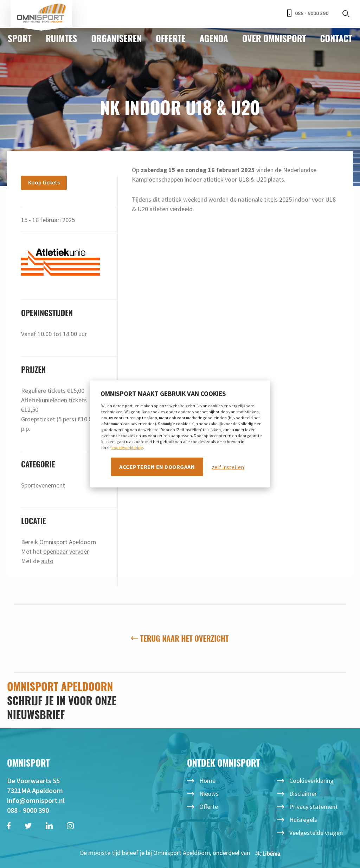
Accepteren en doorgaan (157, 466)
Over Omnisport (274, 38)
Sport (20, 38)
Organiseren (116, 38)
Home (207, 781)
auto (47, 561)
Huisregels (303, 820)
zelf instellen (228, 467)
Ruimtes (62, 38)
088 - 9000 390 (308, 13)
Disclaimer (303, 794)
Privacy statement (314, 807)
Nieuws (209, 794)
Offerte (171, 38)
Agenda (214, 38)
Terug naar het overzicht (180, 638)
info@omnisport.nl (36, 800)
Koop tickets (44, 182)
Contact (336, 38)
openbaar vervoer (66, 551)
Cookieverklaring (311, 781)
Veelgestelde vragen (316, 833)
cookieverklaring (127, 447)
